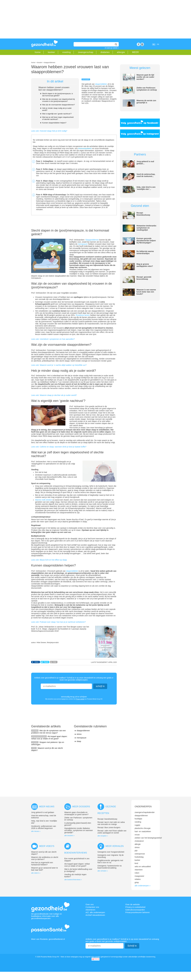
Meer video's (47, 846)
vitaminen (139, 870)
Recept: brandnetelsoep (107, 819)
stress (79, 734)
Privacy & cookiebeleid (135, 907)
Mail (55, 662)
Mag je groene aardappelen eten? (145, 265)
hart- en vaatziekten (143, 831)
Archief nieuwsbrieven (95, 915)
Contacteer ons (92, 907)
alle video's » (36, 873)
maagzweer (139, 876)
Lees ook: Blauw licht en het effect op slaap (49, 560)
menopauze (83, 244)
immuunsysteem (85, 148)
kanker (51, 52)
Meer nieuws (47, 807)
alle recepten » (103, 836)
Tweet (46, 662)
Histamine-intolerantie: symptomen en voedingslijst (147, 228)
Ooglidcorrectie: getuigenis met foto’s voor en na (110, 861)
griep (137, 882)
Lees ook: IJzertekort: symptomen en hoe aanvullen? (53, 339)
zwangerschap (86, 52)
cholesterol (139, 841)
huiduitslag (139, 857)
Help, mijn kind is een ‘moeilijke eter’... (146, 188)
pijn (136, 851)
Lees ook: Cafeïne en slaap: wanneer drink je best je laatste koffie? (59, 447)
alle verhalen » (103, 871)
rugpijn (137, 825)
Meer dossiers (81, 807)
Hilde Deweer (41, 643)
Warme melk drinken (44, 500)
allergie (121, 52)
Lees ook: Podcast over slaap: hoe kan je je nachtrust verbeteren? (58, 622)
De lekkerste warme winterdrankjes (145, 252)
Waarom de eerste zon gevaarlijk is (146, 102)
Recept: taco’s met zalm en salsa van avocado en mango (111, 823)
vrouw (137, 835)
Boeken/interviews (76, 853)
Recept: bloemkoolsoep (143, 214)
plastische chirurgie (143, 828)
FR (158, 44)
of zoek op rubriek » (112, 48)
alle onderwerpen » (143, 886)
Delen (37, 662)
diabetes (105, 52)
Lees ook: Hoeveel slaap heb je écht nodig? (49, 131)
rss (142, 44)
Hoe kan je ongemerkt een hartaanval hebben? (42, 864)
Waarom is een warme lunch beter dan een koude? (146, 292)
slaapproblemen (83, 731)
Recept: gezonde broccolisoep (144, 278)
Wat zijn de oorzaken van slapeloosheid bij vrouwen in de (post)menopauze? (58, 100)
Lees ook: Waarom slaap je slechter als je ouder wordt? (54, 395)
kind (136, 863)
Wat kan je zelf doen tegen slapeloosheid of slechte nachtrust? (58, 118)
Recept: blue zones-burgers (109, 827)
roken (137, 873)
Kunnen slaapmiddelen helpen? (54, 123)
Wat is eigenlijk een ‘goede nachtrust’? (57, 114)
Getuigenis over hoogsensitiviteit (111, 852)
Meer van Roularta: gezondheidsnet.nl (48, 939)
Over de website (133, 904)
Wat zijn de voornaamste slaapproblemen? (58, 105)
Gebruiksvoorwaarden (135, 910)
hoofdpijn (138, 819)
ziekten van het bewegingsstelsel (148, 838)
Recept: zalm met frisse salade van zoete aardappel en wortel (112, 832)
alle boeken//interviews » (73, 880)
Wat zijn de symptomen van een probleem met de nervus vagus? (48, 732)
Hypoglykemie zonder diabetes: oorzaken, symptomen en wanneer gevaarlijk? (79, 830)
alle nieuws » (36, 831)
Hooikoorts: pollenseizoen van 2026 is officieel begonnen (44, 827)
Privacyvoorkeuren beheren (137, 912)
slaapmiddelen (101, 84)
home (38, 52)
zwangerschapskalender (145, 812)
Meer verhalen (115, 846)
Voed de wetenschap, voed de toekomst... (146, 175)
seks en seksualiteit (143, 866)
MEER (135, 52)
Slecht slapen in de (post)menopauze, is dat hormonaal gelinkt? (57, 95)
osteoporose (140, 854)
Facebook (138, 44)
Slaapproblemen (92, 240)
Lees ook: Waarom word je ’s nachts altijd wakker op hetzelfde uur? (59, 365)
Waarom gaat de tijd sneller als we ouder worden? (145, 77)
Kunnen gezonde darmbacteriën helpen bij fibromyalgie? (146, 241)
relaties (138, 879)
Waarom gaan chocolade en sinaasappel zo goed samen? (76, 813)
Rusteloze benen (83, 315)
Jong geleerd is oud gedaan (43, 812)
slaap (79, 741)
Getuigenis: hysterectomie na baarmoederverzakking (109, 867)
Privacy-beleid (80, 699)
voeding (67, 52)
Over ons (90, 904)
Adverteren (90, 910)
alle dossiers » (69, 836)
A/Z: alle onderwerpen (95, 912)
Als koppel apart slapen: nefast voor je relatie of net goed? (49, 738)
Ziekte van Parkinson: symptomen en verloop (147, 89)
